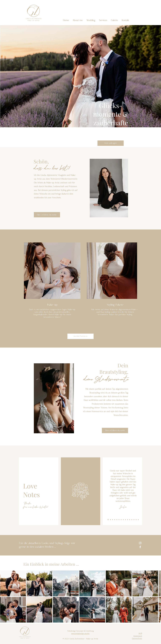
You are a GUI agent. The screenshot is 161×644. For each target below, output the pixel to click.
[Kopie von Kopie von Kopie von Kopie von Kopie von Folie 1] (119, 520)
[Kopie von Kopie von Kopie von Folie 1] (115, 520)
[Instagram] (140, 543)
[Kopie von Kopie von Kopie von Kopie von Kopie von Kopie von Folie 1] (121, 520)
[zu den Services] (80, 336)
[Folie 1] (108, 520)
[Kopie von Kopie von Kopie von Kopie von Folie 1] (117, 520)
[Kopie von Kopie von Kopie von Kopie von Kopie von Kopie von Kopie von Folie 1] (123, 520)
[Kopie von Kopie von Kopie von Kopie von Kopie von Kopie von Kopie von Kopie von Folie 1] (125, 520)
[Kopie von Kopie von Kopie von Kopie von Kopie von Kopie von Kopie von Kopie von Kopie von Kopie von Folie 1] (130, 520)
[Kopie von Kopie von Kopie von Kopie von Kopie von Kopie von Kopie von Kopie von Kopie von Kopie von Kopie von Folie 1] (132, 520)
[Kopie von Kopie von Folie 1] (113, 520)
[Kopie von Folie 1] (110, 520)
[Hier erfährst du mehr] (47, 215)
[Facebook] (140, 547)
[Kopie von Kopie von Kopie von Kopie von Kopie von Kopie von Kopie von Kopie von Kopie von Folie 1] (128, 520)
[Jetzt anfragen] (111, 143)
